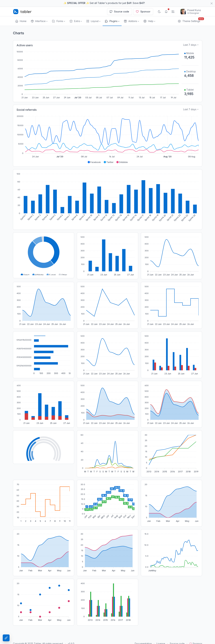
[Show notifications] (166, 12)
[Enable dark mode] (159, 12)
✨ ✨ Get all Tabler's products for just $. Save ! (104, 3)
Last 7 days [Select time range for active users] (190, 45)
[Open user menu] (191, 12)
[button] (39, 21)
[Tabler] (22, 12)
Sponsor (143, 12)
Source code (119, 12)
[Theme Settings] (6, 638)
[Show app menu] (173, 12)
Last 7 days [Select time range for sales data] (190, 109)
